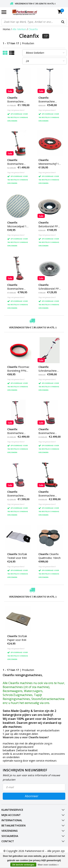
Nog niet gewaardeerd (16, 110)
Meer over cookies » (48, 865)
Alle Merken (19, 29)
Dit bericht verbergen (23, 865)
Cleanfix (33, 29)
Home (6, 29)
